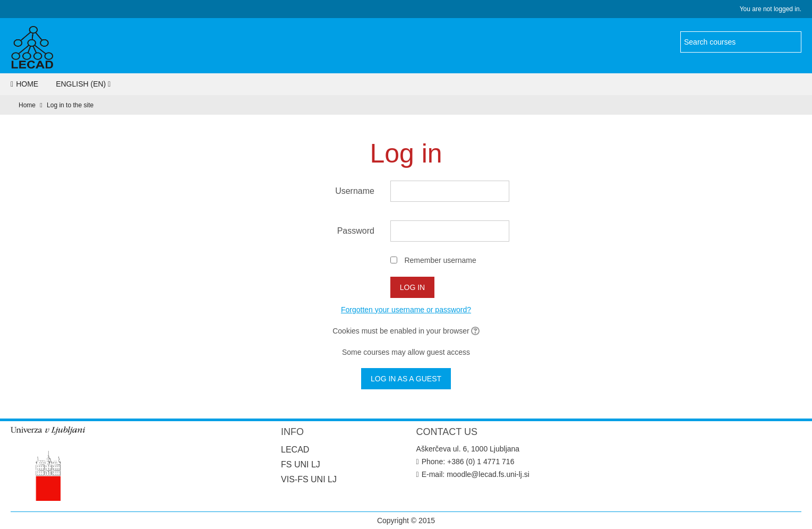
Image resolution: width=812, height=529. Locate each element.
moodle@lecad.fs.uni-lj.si (488, 474)
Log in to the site (70, 105)
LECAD (295, 450)
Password (356, 231)
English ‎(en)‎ (81, 84)
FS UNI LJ (301, 464)
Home (24, 84)
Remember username (440, 260)
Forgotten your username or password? (406, 310)
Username (355, 191)
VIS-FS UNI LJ (309, 479)
